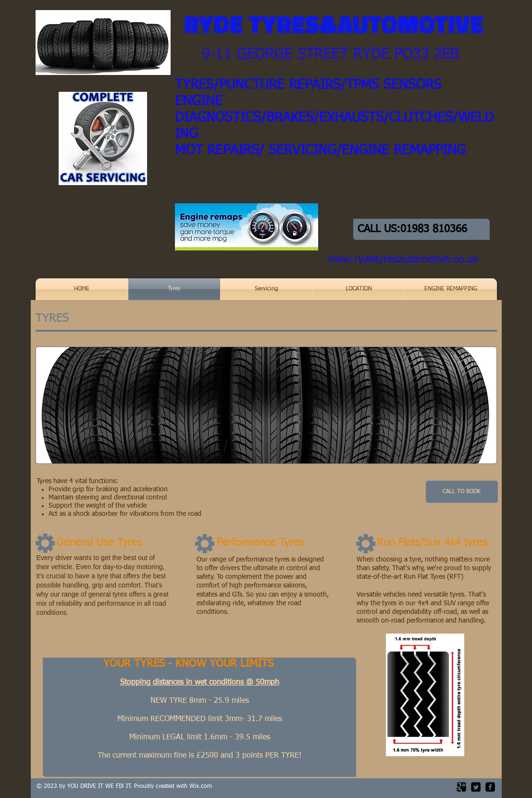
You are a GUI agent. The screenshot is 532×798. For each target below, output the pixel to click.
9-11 (217, 55)
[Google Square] (461, 787)
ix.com (203, 786)
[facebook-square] (490, 787)
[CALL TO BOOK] (462, 492)
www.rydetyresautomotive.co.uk (403, 260)
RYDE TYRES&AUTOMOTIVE (334, 24)
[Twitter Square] (476, 787)
